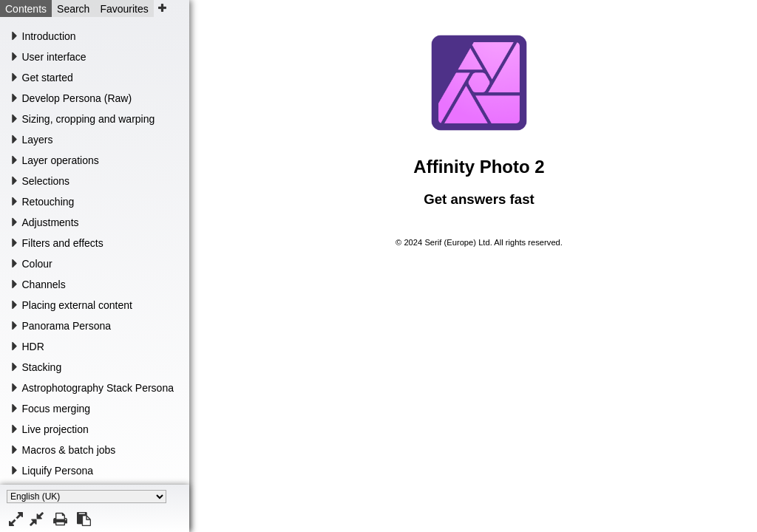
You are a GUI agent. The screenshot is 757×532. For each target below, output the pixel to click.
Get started (48, 78)
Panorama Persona (67, 326)
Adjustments (51, 222)
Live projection (55, 429)
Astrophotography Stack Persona (98, 388)
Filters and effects (63, 243)
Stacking (42, 367)
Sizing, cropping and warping (89, 119)
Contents (26, 9)
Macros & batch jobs (69, 450)
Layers (38, 140)
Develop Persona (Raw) (77, 98)
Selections (46, 181)
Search (73, 9)
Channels (44, 284)
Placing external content (77, 305)
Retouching (48, 202)
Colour (37, 264)
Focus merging (57, 409)
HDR (33, 347)
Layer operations (61, 160)
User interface (54, 57)
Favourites (124, 9)
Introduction (49, 36)
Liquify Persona (58, 471)
